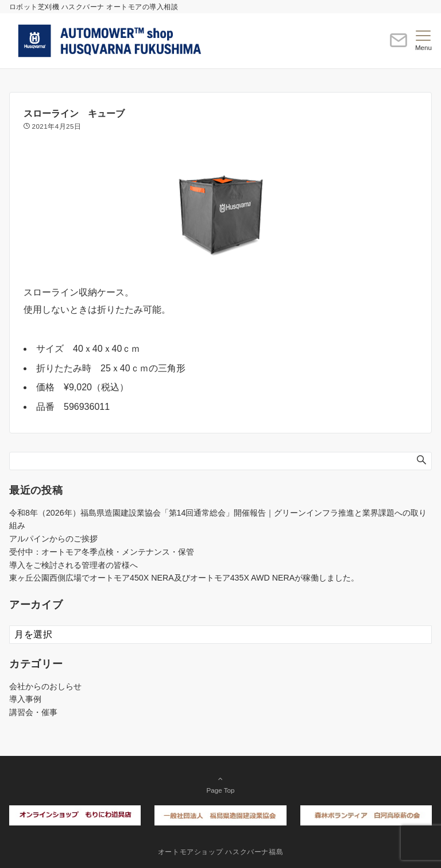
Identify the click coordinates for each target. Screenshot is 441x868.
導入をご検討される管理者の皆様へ (73, 565)
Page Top (220, 784)
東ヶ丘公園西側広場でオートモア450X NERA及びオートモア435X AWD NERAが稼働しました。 (184, 578)
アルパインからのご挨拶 (53, 539)
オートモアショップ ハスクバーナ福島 (221, 852)
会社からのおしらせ (45, 686)
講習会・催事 (33, 712)
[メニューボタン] (423, 41)
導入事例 (25, 699)
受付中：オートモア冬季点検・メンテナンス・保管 (102, 552)
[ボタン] (399, 45)
